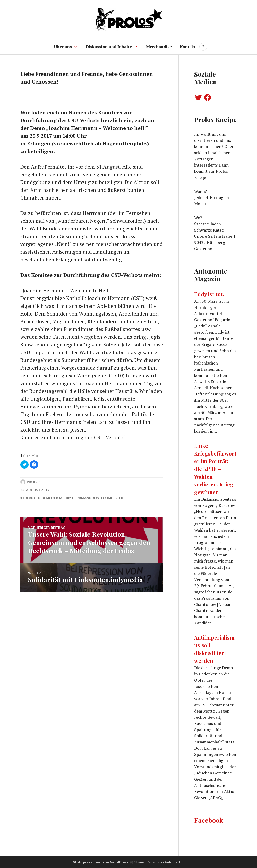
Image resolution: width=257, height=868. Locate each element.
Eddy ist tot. (209, 294)
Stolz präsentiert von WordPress (101, 862)
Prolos (34, 482)
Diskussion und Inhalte (109, 47)
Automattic (174, 862)
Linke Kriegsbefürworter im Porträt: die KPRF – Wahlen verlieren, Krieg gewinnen (215, 469)
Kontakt (188, 47)
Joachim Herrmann (74, 498)
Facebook (209, 820)
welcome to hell (112, 498)
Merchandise (159, 47)
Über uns (63, 47)
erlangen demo (37, 498)
